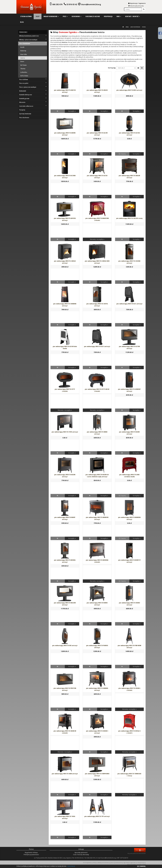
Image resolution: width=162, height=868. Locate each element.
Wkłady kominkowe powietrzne (33, 36)
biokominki (77, 16)
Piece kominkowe (135, 27)
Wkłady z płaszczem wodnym (33, 40)
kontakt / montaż (133, 16)
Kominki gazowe (33, 98)
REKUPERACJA (142, 863)
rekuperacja (108, 16)
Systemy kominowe (25, 114)
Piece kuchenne (24, 118)
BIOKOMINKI (120, 863)
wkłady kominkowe (51, 16)
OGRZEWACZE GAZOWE (131, 863)
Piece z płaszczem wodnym (33, 87)
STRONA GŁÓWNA (88, 863)
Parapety (22, 110)
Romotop (23, 51)
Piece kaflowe (33, 79)
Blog (144, 864)
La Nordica (24, 72)
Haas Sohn (24, 54)
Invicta (144, 27)
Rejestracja (134, 3)
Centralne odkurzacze (33, 106)
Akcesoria (33, 102)
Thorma (23, 69)
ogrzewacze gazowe (93, 16)
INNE (128, 864)
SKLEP (127, 27)
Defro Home (24, 76)
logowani (142, 3)
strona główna (26, 16)
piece (65, 16)
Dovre (22, 61)
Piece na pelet (33, 83)
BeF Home (24, 65)
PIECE (113, 863)
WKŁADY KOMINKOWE (104, 863)
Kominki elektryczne (33, 95)
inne (119, 16)
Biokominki (33, 91)
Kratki (22, 47)
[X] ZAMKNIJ (141, 866)
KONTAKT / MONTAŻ (136, 864)
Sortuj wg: (112, 68)
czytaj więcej (71, 866)
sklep (38, 16)
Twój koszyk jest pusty (136, 6)
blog (22, 22)
